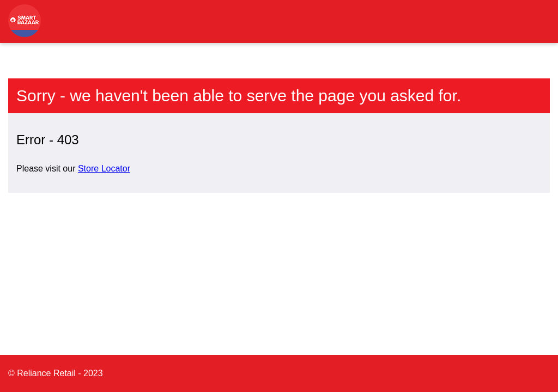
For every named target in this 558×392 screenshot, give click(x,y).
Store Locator (104, 169)
